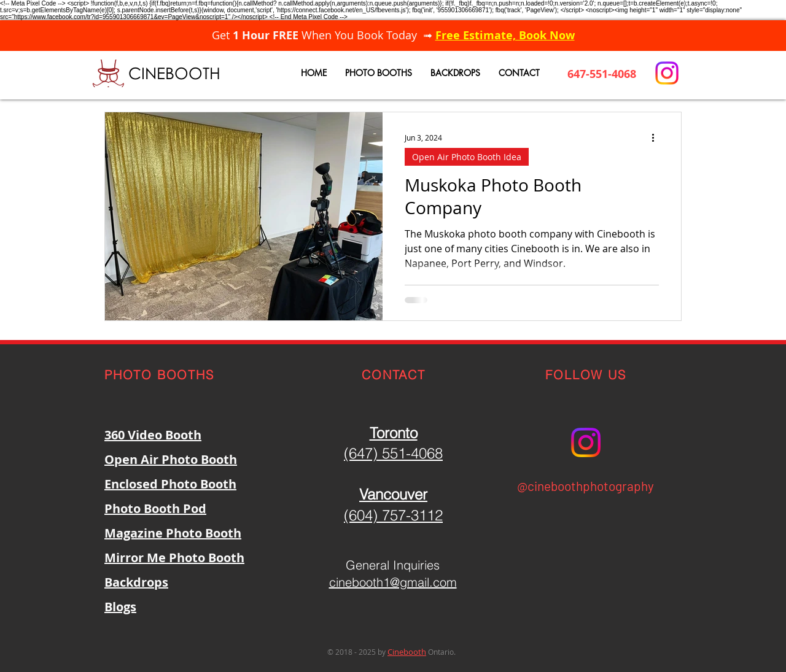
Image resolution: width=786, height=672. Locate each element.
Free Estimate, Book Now (505, 35)
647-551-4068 (602, 74)
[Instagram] (667, 73)
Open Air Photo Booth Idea (467, 157)
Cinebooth (407, 652)
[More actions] (657, 137)
